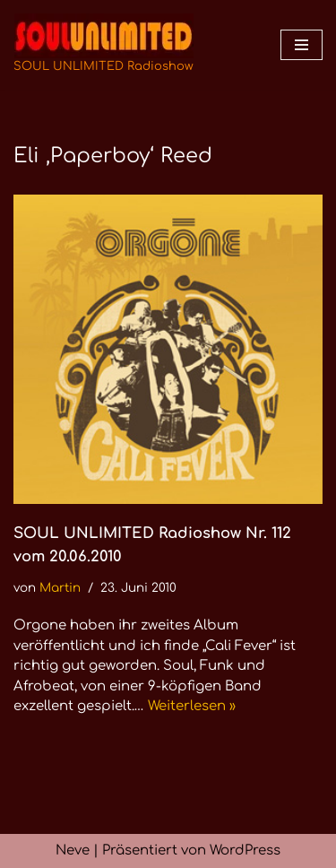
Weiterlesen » (192, 706)
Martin (60, 588)
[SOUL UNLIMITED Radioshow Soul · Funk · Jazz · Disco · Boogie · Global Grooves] (103, 45)
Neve (73, 851)
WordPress (245, 851)
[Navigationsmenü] (302, 45)
